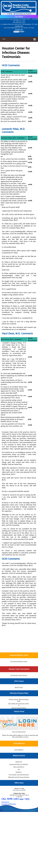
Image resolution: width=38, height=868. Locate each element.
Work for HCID (19, 687)
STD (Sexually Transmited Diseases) (19, 775)
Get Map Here (19, 26)
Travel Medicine (19, 750)
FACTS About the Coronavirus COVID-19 (19, 704)
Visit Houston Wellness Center (19, 661)
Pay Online (19, 17)
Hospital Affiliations (9, 804)
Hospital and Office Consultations (19, 764)
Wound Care (19, 762)
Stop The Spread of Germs (19, 708)
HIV (19, 770)
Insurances (5, 802)
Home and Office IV (19, 767)
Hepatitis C (19, 772)
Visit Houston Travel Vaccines (19, 675)
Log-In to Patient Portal (19, 732)
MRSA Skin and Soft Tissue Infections (19, 777)
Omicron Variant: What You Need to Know (19, 700)
